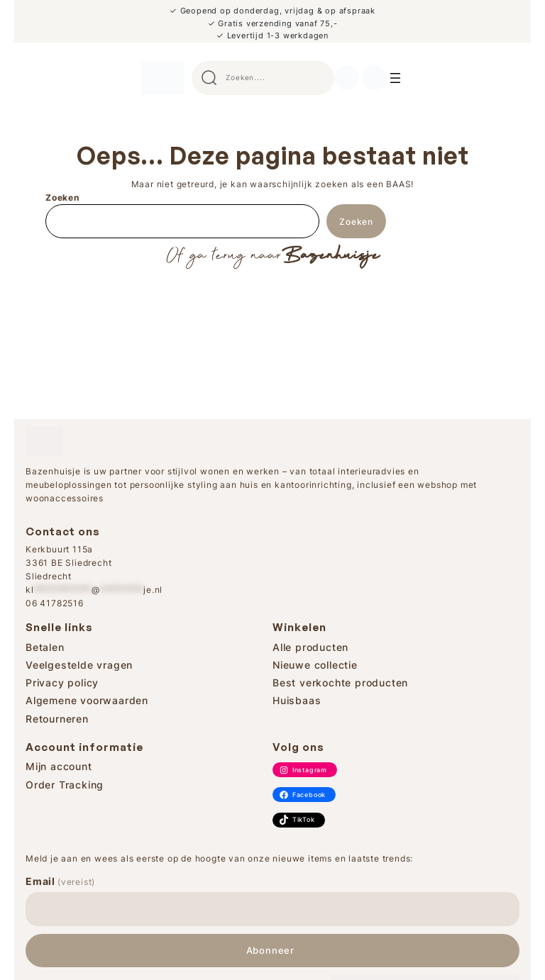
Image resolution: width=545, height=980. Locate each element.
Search (317, 78)
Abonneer (270, 951)
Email (60, 881)
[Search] (395, 78)
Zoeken (62, 197)
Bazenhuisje (331, 256)
